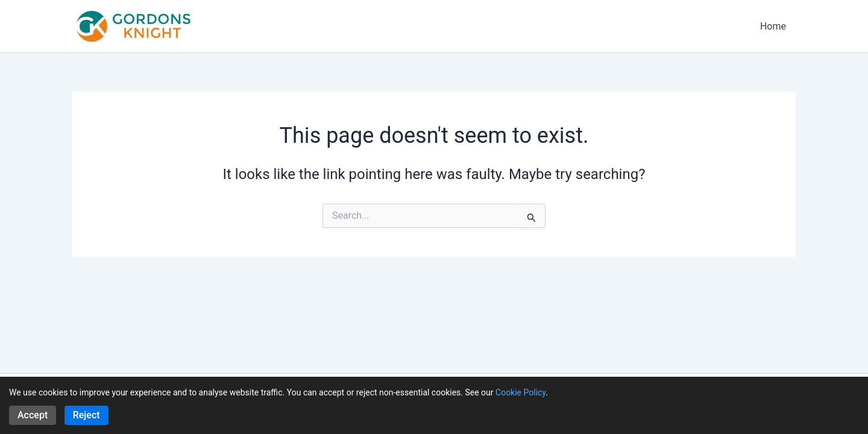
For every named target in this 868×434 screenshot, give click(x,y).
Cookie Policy (520, 392)
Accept (33, 415)
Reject (86, 415)
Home (773, 26)
